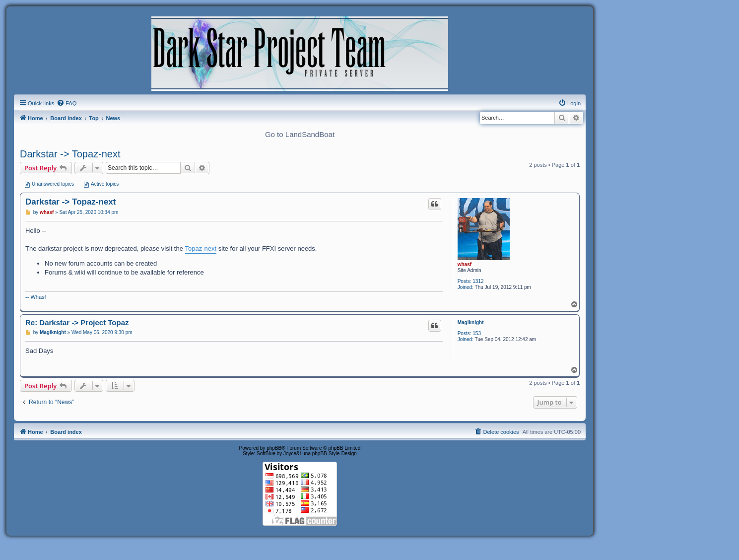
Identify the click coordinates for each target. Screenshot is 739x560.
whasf (465, 264)
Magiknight (471, 322)
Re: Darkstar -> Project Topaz (77, 322)
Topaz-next (201, 248)
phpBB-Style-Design (335, 454)
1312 (478, 281)
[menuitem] (67, 103)
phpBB (274, 448)
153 (477, 333)
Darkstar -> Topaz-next (70, 154)
